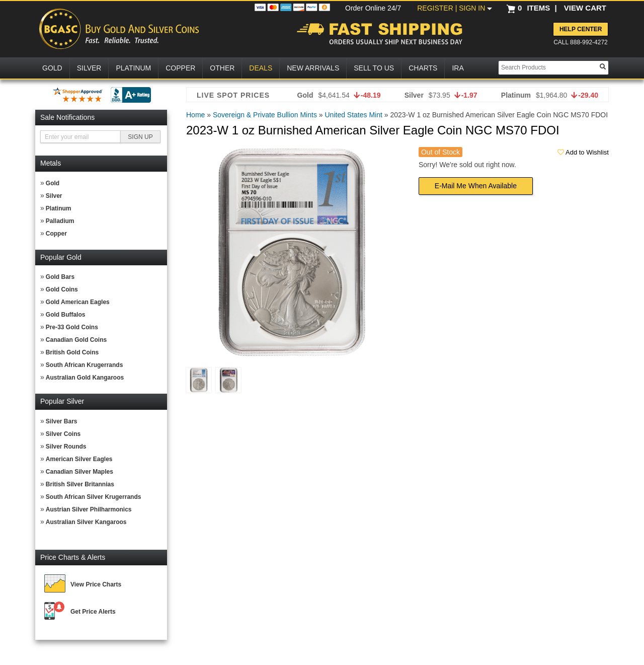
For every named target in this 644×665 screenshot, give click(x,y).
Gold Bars (60, 277)
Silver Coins (63, 434)
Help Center (581, 29)
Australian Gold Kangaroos (85, 378)
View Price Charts (96, 584)
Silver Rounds (66, 447)
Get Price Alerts (93, 612)
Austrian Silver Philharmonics (89, 509)
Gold (53, 183)
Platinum (59, 208)
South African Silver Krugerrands (94, 497)
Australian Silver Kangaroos (86, 522)
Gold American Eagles (78, 302)
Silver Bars (62, 421)
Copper (56, 234)
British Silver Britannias (80, 484)
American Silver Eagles (79, 459)
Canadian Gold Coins (76, 340)
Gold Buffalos (66, 315)
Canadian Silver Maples (79, 472)
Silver (54, 196)
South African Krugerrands (85, 365)
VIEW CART (585, 8)
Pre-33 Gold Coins (72, 327)
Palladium (60, 221)
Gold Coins (62, 289)
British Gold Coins (72, 352)
